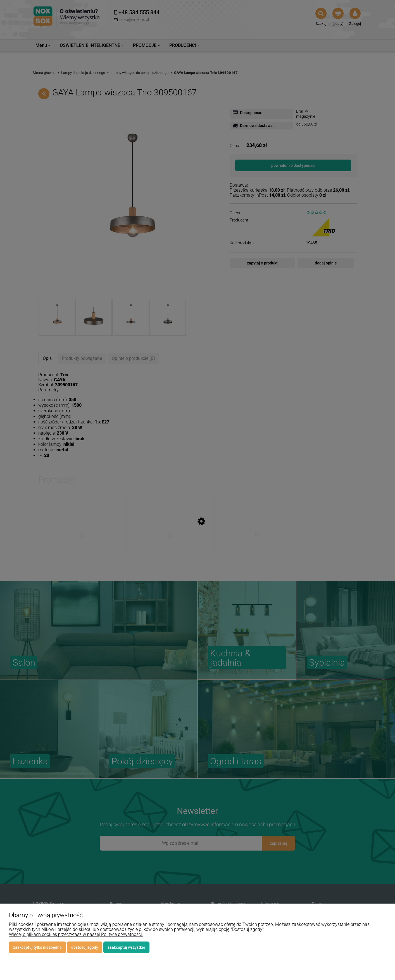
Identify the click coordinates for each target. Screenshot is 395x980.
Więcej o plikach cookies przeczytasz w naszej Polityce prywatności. (76, 934)
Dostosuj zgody (85, 947)
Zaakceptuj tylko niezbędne (37, 947)
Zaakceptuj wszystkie (126, 947)
